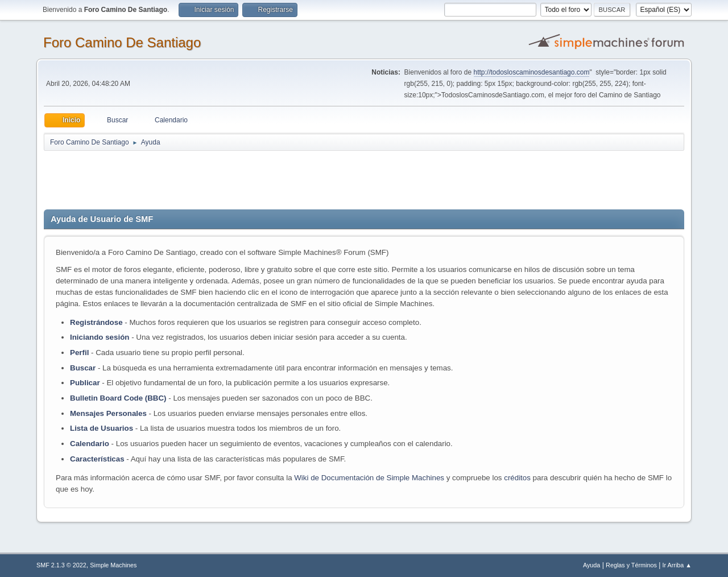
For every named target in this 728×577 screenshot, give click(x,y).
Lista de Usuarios (102, 428)
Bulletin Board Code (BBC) (119, 398)
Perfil (79, 353)
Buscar (83, 368)
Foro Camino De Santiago (122, 42)
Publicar (85, 383)
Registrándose (96, 322)
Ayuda (591, 565)
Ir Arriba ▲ (677, 565)
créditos (517, 478)
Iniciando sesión (100, 337)
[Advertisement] (244, 178)
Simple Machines (113, 565)
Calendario (90, 444)
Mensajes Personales (108, 413)
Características (97, 459)
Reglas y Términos (631, 565)
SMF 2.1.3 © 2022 (61, 565)
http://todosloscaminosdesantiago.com (532, 72)
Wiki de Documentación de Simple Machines (369, 478)
